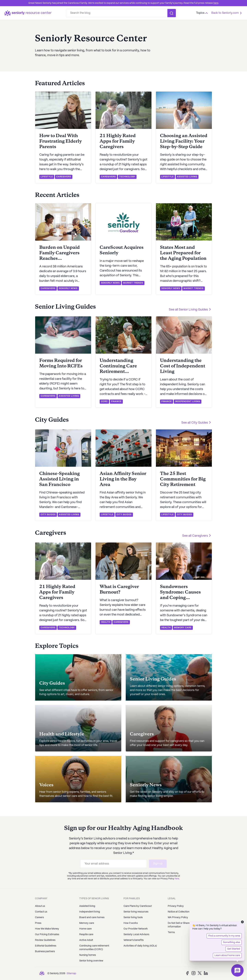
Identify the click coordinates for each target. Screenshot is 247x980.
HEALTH (106, 622)
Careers (39, 917)
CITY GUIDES (48, 515)
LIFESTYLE (47, 177)
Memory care (87, 923)
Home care (85, 929)
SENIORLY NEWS (68, 288)
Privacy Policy (176, 906)
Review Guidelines (45, 940)
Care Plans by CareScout (138, 906)
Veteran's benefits (134, 940)
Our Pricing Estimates (47, 934)
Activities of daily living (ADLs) (140, 946)
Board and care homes (92, 917)
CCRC (104, 402)
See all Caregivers (197, 535)
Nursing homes (88, 955)
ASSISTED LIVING (187, 177)
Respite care (86, 934)
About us (40, 906)
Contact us (41, 912)
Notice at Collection (179, 912)
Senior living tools (133, 917)
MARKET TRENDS (133, 283)
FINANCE (116, 402)
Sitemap (71, 973)
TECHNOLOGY (127, 177)
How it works (131, 923)
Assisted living (87, 906)
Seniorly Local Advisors (136, 934)
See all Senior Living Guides (190, 309)
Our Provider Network (136, 929)
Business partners (45, 951)
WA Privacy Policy (178, 917)
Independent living (90, 912)
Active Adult (86, 940)
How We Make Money (47, 929)
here (216, 3)
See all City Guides (197, 422)
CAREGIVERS (64, 177)
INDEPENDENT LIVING (188, 402)
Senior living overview (91, 961)
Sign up (158, 864)
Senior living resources (136, 912)
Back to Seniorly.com (227, 13)
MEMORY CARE (183, 628)
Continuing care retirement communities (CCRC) (94, 948)
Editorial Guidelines (46, 946)
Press (38, 923)
